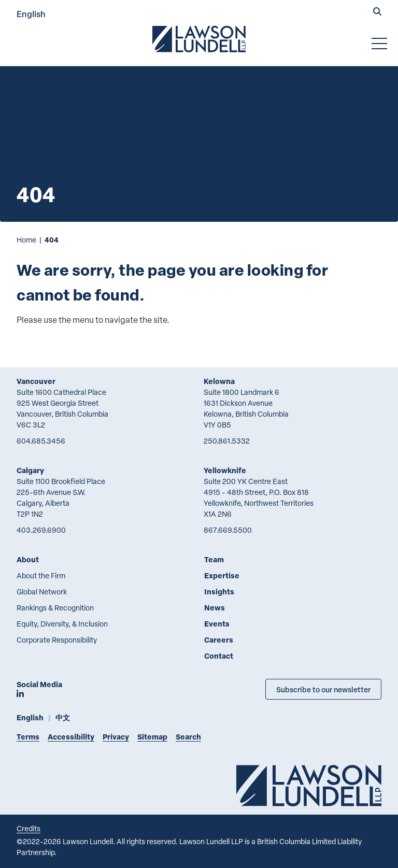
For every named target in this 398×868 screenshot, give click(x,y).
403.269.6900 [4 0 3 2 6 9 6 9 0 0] (41, 530)
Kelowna (219, 381)
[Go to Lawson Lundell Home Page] (199, 39)
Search (188, 737)
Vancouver (36, 381)
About (28, 559)
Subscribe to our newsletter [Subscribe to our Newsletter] (323, 689)
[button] (377, 12)
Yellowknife (225, 470)
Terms (28, 737)
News (215, 608)
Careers (219, 640)
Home (26, 240)
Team (214, 559)
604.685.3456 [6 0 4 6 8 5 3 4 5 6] (41, 441)
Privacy (116, 737)
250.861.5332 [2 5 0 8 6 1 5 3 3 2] (227, 441)
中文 (63, 717)
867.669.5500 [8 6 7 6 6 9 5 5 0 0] (228, 530)
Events (217, 624)
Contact (219, 656)
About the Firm (41, 575)
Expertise (222, 575)
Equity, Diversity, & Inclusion (62, 624)
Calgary (30, 470)
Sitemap (152, 737)
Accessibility (71, 737)
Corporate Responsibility (57, 640)
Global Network (42, 592)
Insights (219, 592)
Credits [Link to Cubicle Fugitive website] (29, 828)
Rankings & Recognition (55, 608)
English (31, 14)
